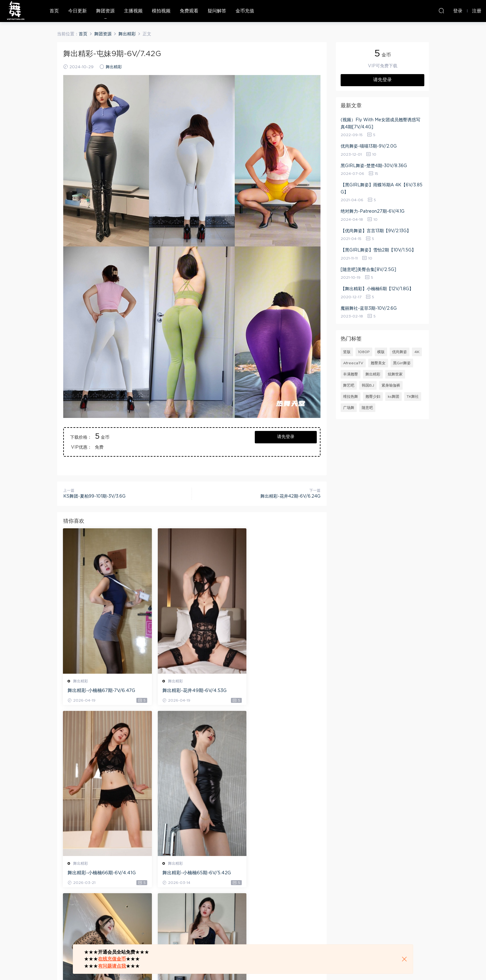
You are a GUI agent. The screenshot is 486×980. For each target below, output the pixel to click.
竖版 (347, 352)
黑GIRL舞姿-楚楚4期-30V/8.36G (374, 166)
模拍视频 (161, 11)
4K (417, 352)
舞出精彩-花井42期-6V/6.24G (290, 496)
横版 (381, 352)
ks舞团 (393, 397)
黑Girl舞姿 (402, 363)
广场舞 (349, 408)
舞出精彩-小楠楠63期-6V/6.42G (278, 873)
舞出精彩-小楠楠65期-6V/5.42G (102, 873)
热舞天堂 (15, 11)
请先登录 (286, 437)
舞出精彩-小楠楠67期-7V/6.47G (102, 691)
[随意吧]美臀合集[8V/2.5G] (368, 270)
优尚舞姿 (400, 352)
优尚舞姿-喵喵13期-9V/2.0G (369, 146)
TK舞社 (413, 397)
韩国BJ (368, 385)
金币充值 (245, 11)
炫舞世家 (395, 374)
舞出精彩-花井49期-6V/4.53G (188, 691)
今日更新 (77, 11)
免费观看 (189, 11)
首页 (54, 11)
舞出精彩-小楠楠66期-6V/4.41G (278, 691)
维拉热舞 (351, 397)
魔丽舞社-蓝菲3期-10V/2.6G (369, 308)
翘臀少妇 (373, 397)
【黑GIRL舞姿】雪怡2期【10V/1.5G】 (378, 250)
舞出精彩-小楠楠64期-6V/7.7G (188, 873)
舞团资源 (105, 11)
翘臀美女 (378, 363)
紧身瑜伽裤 (391, 385)
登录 (79, 919)
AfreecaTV (353, 363)
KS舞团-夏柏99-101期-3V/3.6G (94, 496)
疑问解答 (217, 11)
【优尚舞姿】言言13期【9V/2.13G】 (376, 231)
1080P (364, 352)
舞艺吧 (349, 385)
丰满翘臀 (351, 374)
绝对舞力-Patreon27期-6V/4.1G (373, 211)
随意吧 (367, 408)
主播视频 (133, 11)
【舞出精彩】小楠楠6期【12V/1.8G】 (377, 289)
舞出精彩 (114, 67)
